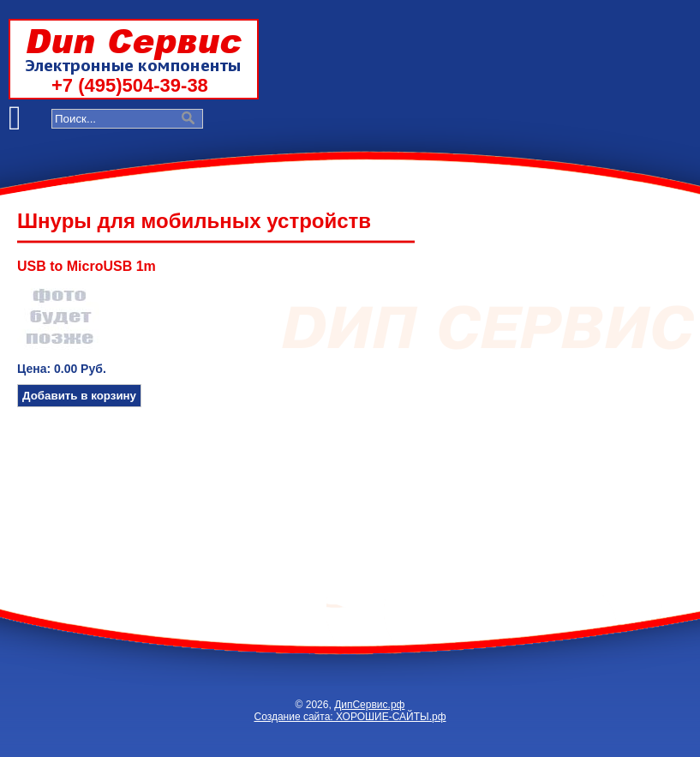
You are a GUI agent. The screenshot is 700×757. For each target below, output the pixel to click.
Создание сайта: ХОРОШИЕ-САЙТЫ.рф (350, 717)
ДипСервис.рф (369, 705)
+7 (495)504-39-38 (130, 85)
